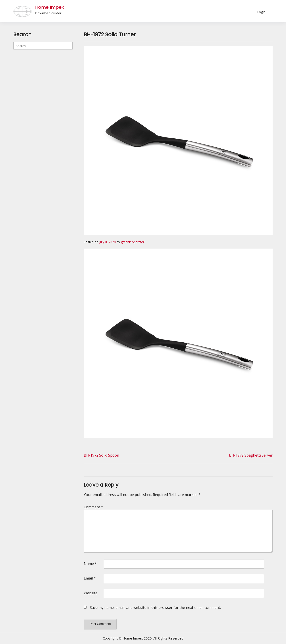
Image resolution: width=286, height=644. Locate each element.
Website (91, 593)
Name (90, 564)
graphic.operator (133, 242)
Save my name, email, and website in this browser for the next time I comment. (155, 608)
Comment (93, 507)
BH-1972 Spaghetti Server (251, 455)
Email (90, 578)
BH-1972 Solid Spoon (101, 455)
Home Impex (49, 7)
